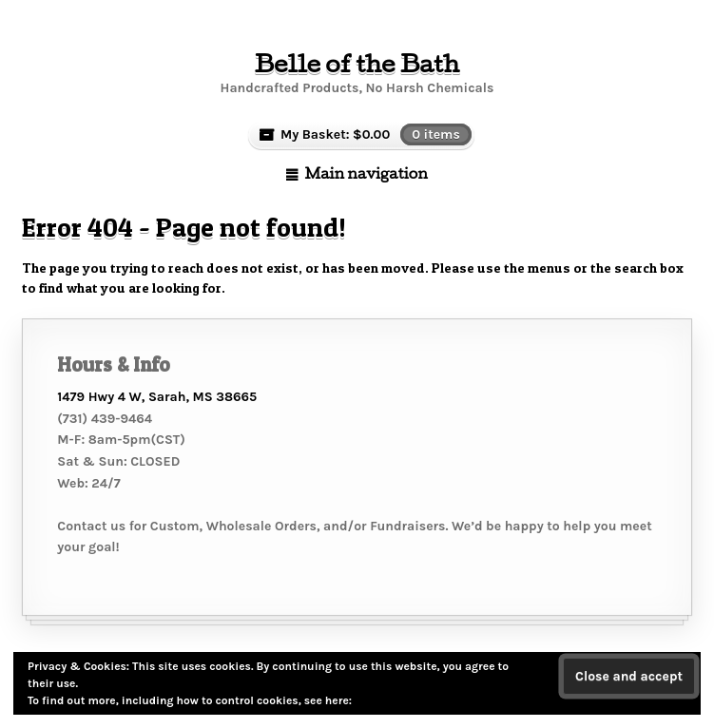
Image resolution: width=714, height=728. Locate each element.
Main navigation (366, 173)
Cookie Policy (390, 700)
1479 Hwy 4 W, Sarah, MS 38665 (157, 397)
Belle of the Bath (357, 63)
